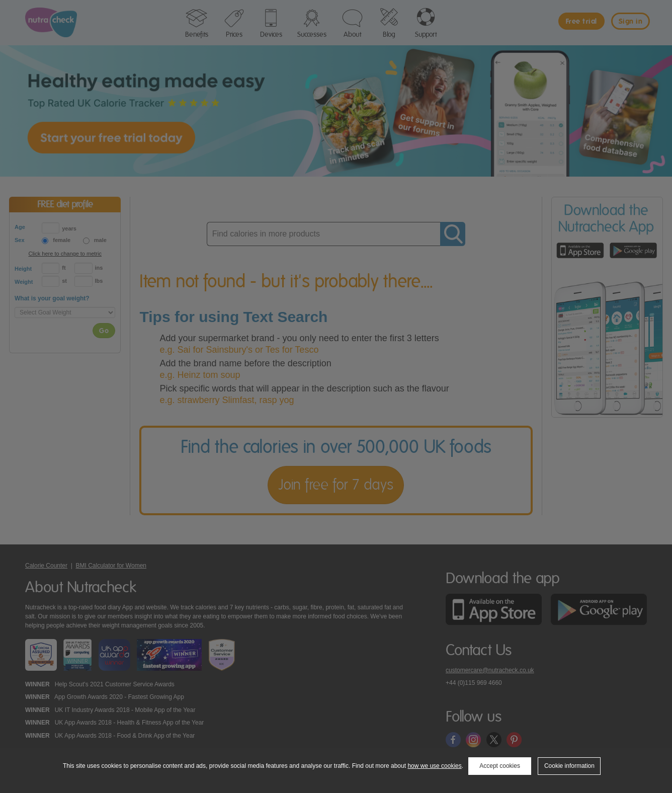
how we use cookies (434, 766)
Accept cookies (500, 766)
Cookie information (569, 766)
